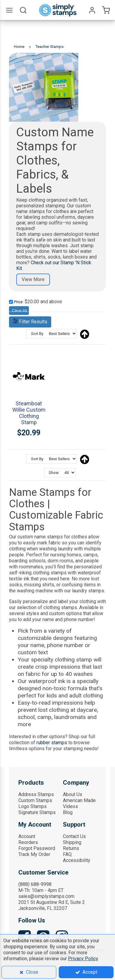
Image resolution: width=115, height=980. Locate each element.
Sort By (37, 334)
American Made (79, 800)
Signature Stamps (37, 812)
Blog (68, 812)
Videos (70, 806)
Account (27, 836)
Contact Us (74, 836)
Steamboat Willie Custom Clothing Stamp (29, 413)
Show (54, 473)
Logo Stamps (33, 806)
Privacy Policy (83, 959)
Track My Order (34, 854)
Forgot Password (37, 848)
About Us (73, 794)
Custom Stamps (35, 800)
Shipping (72, 842)
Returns (71, 848)
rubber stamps (52, 743)
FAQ (67, 854)
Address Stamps (36, 794)
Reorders (28, 842)
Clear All (20, 311)
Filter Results (30, 322)
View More (33, 279)
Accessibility (77, 860)
